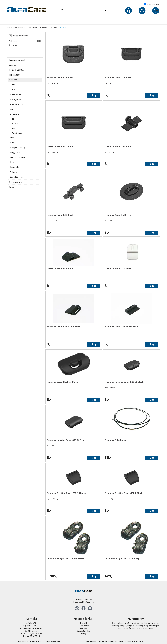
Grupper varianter (20, 36)
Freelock (53, 28)
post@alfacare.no (87, 602)
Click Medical (16, 105)
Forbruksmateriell (17, 60)
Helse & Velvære (17, 70)
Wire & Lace (17, 133)
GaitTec (12, 65)
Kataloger (84, 634)
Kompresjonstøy (18, 148)
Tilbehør (14, 172)
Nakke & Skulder (18, 157)
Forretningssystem (94, 641)
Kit (13, 119)
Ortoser (43, 28)
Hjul (14, 128)
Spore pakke (84, 626)
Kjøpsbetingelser (84, 631)
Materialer (15, 167)
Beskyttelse (16, 100)
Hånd (13, 138)
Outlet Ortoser (17, 177)
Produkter (33, 28)
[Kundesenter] (129, 11)
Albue (13, 85)
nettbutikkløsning (112, 641)
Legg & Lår (15, 153)
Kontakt (84, 623)
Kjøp (94, 95)
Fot (12, 109)
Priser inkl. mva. (152, 4)
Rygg (13, 162)
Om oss (83, 628)
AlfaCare (22, 28)
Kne (12, 143)
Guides (63, 28)
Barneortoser (16, 95)
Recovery (13, 187)
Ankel (13, 90)
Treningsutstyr (16, 182)
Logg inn (142, 11)
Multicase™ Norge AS (135, 641)
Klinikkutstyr (15, 75)
